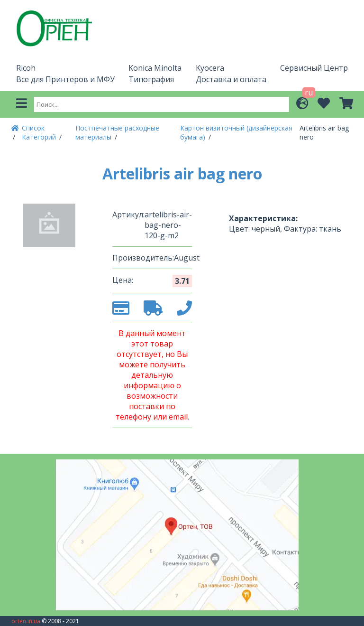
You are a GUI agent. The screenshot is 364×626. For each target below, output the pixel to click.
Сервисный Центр (314, 68)
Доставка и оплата (231, 79)
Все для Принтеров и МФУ (65, 79)
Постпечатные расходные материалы (117, 132)
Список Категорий (40, 132)
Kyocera (210, 68)
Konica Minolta (155, 68)
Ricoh (26, 68)
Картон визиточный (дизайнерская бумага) (236, 132)
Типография (151, 79)
